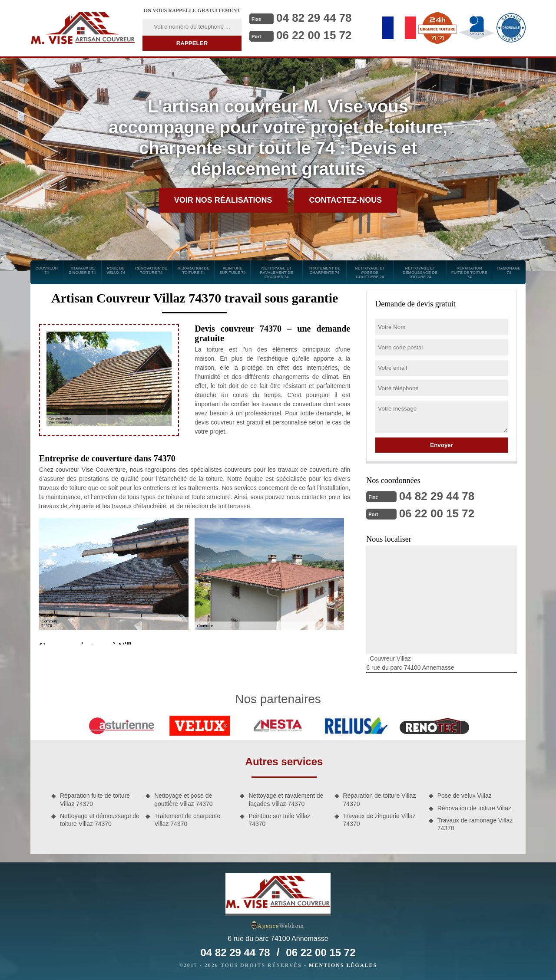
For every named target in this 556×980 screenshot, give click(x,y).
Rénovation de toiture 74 (151, 270)
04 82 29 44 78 (314, 18)
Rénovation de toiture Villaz (474, 808)
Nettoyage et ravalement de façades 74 (276, 273)
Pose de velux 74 (116, 270)
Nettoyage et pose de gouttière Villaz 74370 (183, 799)
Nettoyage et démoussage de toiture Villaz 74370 (100, 820)
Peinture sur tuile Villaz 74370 (279, 820)
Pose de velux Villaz (465, 796)
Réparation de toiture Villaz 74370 (380, 799)
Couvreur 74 (47, 270)
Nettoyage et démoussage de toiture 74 (420, 273)
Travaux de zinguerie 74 (83, 270)
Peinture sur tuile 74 (232, 270)
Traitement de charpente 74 (324, 270)
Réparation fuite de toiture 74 (469, 273)
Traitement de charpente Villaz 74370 (187, 820)
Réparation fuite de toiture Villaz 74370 (95, 799)
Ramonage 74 (509, 270)
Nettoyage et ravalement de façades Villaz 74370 (286, 799)
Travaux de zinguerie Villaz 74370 (379, 820)
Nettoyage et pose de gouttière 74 (370, 273)
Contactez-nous (346, 200)
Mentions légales (343, 965)
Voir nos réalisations (223, 200)
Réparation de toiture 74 (194, 270)
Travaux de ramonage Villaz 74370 (475, 824)
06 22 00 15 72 (314, 35)
